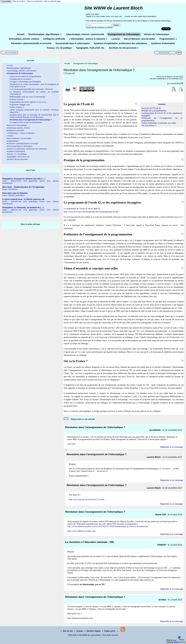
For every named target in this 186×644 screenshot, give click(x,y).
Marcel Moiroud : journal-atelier (140, 39)
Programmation (168, 39)
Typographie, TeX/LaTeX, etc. (90, 48)
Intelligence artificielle (54, 39)
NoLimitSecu (13, 189)
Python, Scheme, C (17, 107)
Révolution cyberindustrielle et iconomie (31, 43)
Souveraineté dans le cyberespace (73, 43)
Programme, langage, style (20, 105)
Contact (79, 631)
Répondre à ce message (172, 447)
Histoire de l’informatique (157, 34)
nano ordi (71, 444)
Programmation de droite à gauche (28, 102)
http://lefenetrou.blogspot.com (80, 618)
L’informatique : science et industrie (88, 39)
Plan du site (67, 631)
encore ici (103, 471)
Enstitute (117, 225)
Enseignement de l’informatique (124, 34)
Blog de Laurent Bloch (17, 195)
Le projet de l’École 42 (151, 108)
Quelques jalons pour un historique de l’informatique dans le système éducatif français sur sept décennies (34, 116)
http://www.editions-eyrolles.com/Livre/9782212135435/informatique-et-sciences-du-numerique (108, 526)
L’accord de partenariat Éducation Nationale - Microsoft (31, 89)
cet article (166, 469)
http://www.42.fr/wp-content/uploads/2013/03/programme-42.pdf (91, 212)
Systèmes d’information (163, 43)
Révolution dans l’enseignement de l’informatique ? (31, 120)
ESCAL (177, 642)
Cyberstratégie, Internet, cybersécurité (85, 34)
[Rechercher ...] (165, 53)
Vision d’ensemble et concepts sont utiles (159, 123)
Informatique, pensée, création (24, 39)
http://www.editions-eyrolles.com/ (82, 531)
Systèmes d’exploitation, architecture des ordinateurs (120, 43)
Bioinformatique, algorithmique (45, 34)
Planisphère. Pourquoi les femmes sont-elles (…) (24, 179)
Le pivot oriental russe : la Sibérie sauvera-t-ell (23, 199)
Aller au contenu (19, 1)
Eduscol (91, 471)
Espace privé (109, 631)
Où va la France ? (149, 125)
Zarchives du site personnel (124, 48)
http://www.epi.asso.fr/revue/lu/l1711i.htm (87, 499)
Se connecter (11, 52)
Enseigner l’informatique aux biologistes (25, 82)
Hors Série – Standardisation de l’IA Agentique (23, 187)
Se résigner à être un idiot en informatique (26, 122)
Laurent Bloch (176, 84)
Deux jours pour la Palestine (15, 193)
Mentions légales (93, 631)
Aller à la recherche (35, 1)
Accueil (21, 34)
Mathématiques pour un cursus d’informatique (27, 97)
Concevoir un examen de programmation (25, 76)
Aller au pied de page (52, 1)
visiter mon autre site (114, 16)
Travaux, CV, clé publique (59, 48)
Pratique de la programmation (154, 111)
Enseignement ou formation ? (21, 79)
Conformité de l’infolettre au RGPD (99, 28)
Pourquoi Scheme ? (17, 99)
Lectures (116, 39)
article (175, 225)
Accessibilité (6, 1)
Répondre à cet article (83, 419)
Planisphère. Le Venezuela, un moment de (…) (23, 207)
